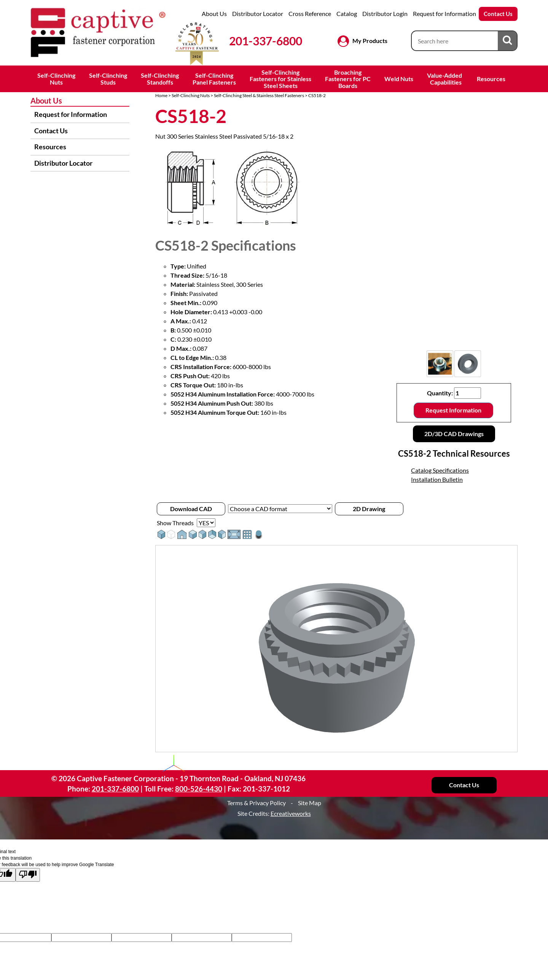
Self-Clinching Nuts (191, 95)
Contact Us (498, 14)
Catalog (347, 14)
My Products (370, 41)
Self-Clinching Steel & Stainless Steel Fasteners (259, 95)
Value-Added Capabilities (445, 79)
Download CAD (191, 509)
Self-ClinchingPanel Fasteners (214, 79)
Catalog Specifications (440, 470)
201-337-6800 (266, 41)
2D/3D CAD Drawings (454, 434)
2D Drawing (369, 509)
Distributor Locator (258, 14)
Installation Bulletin (437, 479)
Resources (491, 79)
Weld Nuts (399, 79)
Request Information (453, 410)
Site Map (310, 803)
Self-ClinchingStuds (108, 79)
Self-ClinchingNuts (56, 79)
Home (161, 95)
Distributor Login (385, 14)
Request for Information (444, 14)
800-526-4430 (199, 789)
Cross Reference (310, 14)
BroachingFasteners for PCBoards (348, 79)
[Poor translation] (28, 875)
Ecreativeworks (291, 813)
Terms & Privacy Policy (256, 803)
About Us (214, 14)
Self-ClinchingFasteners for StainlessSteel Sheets (280, 79)
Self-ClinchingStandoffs (160, 79)
